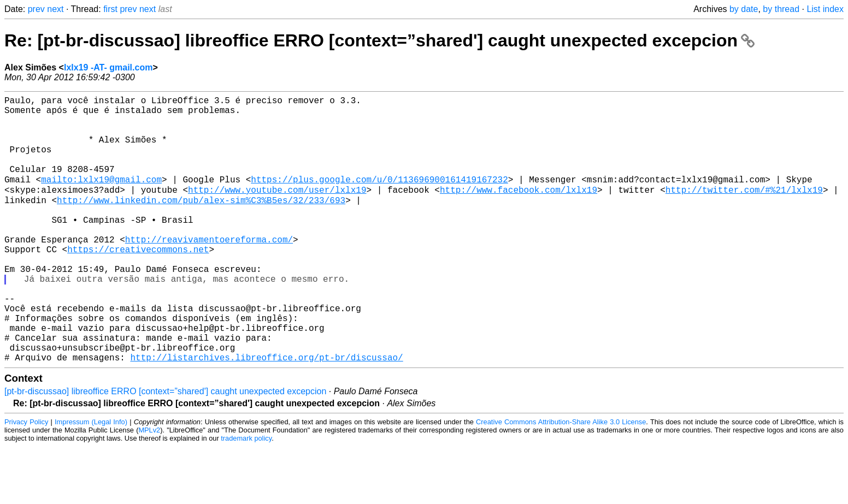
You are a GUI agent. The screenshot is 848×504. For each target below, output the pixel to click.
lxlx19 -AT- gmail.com (108, 67)
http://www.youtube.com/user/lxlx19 (277, 210)
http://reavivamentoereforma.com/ (209, 270)
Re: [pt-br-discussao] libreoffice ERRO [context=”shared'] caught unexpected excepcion (379, 40)
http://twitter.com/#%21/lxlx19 (744, 210)
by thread (781, 9)
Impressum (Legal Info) (91, 479)
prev (36, 9)
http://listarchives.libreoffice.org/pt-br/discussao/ (266, 414)
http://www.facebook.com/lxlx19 (519, 210)
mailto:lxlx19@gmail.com (101, 198)
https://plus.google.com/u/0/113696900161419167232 (379, 198)
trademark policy (246, 496)
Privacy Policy (26, 479)
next (55, 9)
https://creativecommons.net (138, 282)
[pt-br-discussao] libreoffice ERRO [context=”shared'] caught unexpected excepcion (165, 449)
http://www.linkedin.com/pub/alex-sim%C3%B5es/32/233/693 (201, 222)
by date (744, 9)
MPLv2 (149, 487)
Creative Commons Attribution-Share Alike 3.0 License (561, 479)
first (110, 9)
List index (825, 9)
